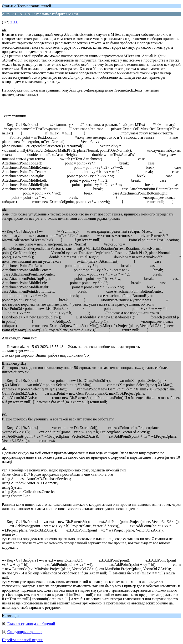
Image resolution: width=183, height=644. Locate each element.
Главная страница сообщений (31, 624)
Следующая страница (25, 632)
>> (15, 22)
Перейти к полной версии (23, 640)
